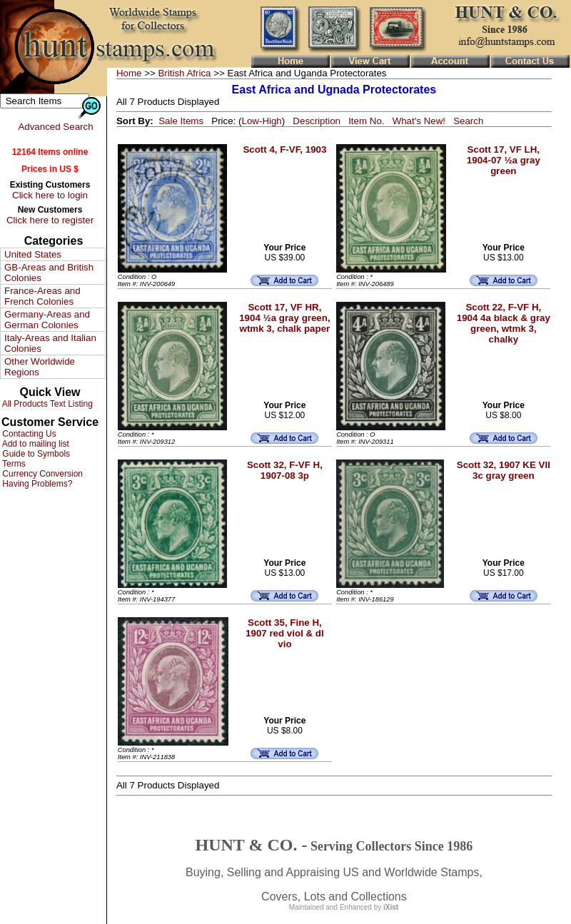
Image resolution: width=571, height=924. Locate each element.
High (272, 121)
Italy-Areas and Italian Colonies (50, 343)
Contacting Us (28, 434)
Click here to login (50, 195)
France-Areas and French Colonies (42, 296)
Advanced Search (55, 127)
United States (33, 254)
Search (468, 121)
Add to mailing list (35, 444)
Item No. (366, 121)
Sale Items (181, 121)
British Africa (184, 73)
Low (250, 121)
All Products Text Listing (46, 404)
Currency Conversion (41, 474)
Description (317, 121)
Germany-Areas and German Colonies (47, 320)
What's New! (419, 121)
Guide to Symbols (35, 454)
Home (129, 73)
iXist (391, 907)
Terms (13, 464)
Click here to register (50, 220)
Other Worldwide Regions (40, 367)
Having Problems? (36, 484)
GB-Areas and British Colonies (49, 273)
